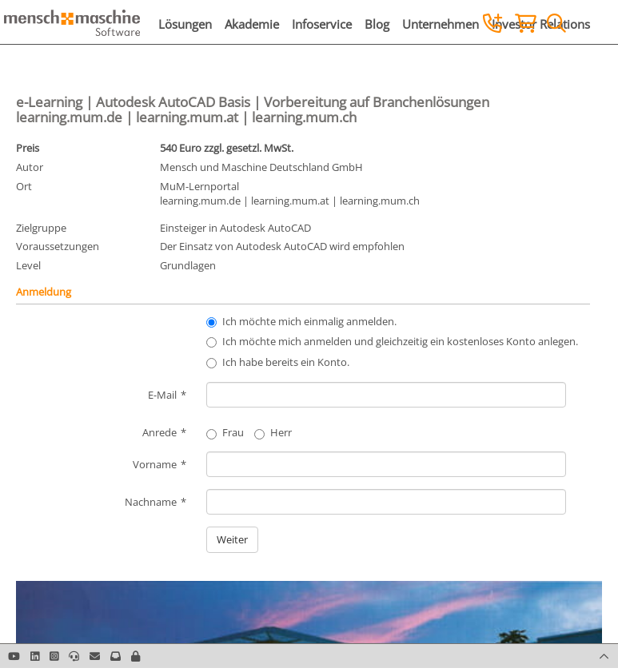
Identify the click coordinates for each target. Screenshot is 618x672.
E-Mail (162, 395)
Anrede (159, 432)
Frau (225, 432)
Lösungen (185, 24)
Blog (377, 24)
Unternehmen (441, 24)
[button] (136, 656)
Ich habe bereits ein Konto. (286, 362)
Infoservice (322, 24)
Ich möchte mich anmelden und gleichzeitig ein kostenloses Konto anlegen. (400, 341)
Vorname (155, 464)
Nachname (151, 502)
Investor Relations (541, 24)
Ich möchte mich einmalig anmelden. (309, 321)
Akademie (252, 24)
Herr (273, 432)
